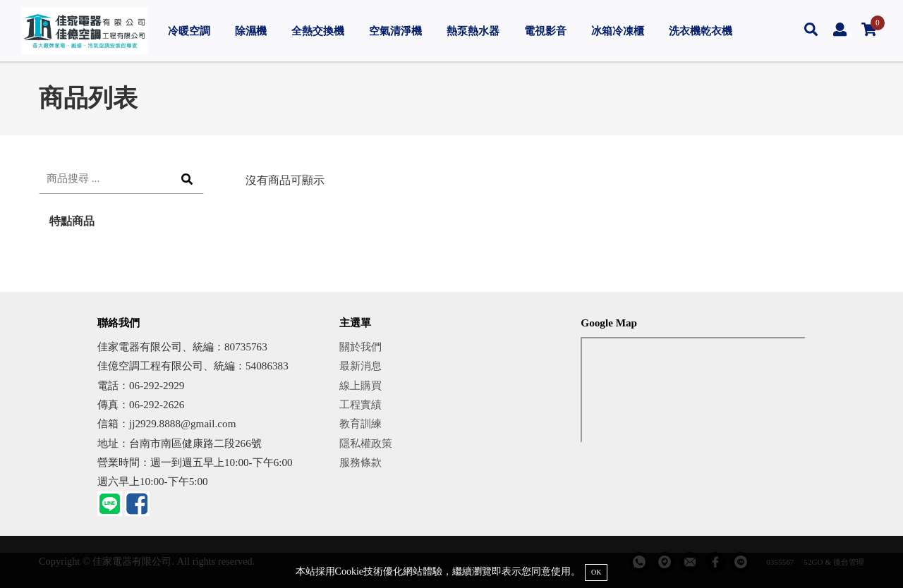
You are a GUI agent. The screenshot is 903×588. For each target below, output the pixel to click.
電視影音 (545, 31)
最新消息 (360, 366)
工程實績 (360, 404)
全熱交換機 (318, 31)
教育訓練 (360, 423)
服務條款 (360, 462)
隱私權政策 (366, 443)
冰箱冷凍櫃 (618, 31)
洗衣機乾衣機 (701, 31)
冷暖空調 (189, 31)
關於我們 (360, 347)
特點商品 (72, 221)
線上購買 (360, 385)
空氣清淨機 (395, 31)
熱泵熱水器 (473, 31)
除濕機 (251, 31)
